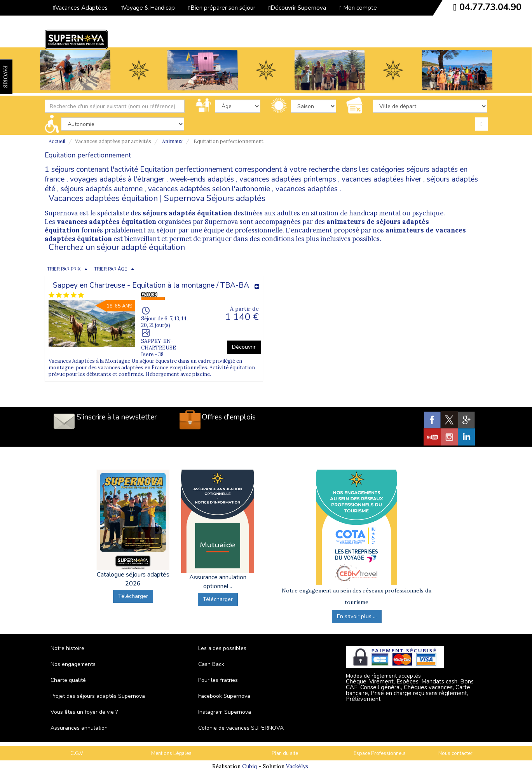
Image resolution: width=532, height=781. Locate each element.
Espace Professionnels (380, 753)
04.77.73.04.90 (490, 7)
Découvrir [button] (244, 347)
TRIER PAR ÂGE (111, 269)
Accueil (57, 141)
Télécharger (133, 596)
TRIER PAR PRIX (64, 269)
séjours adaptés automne (102, 189)
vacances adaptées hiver (381, 179)
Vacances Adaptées (80, 8)
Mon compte (358, 8)
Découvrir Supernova (297, 8)
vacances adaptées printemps (288, 179)
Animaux (172, 141)
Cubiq (249, 766)
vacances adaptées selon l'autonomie (209, 189)
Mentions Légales (171, 753)
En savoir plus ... (357, 616)
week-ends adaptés (202, 179)
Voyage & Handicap (148, 8)
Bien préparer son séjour (222, 8)
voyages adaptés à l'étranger (117, 179)
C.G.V (77, 753)
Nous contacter (455, 753)
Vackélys (297, 766)
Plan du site (285, 753)
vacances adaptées (307, 189)
